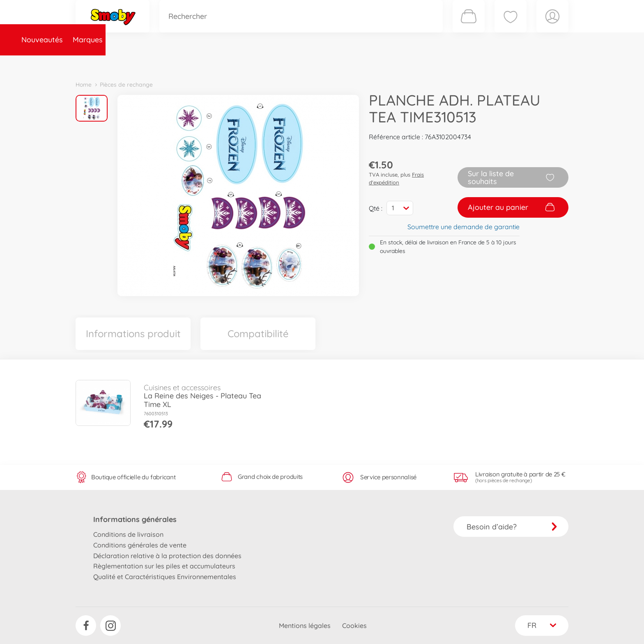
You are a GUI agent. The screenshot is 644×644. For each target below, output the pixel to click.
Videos (308, 63)
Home (84, 85)
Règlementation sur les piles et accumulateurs (164, 566)
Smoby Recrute (520, 63)
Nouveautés (101, 63)
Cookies (354, 626)
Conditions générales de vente (140, 545)
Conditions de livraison (128, 534)
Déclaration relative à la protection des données (167, 556)
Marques (147, 63)
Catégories (191, 63)
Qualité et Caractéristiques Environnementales (165, 577)
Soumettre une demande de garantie (463, 227)
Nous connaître (433, 63)
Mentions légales (305, 626)
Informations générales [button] (135, 519)
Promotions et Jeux (363, 63)
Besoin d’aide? (512, 527)
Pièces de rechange (253, 63)
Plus (476, 63)
